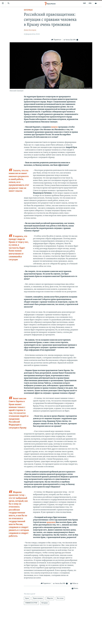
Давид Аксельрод (30, 30)
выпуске (54, 127)
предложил (51, 522)
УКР (84, 3)
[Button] (56, 40)
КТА (90, 3)
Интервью (28, 10)
